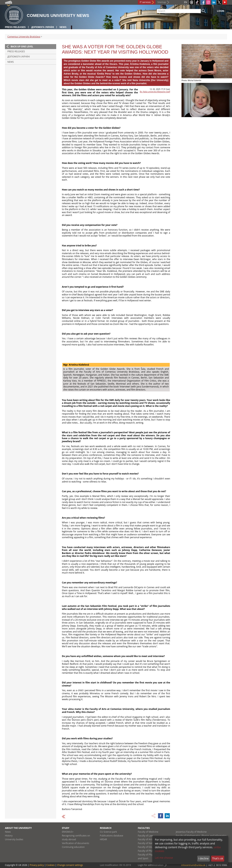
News (63, 27)
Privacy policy (37, 865)
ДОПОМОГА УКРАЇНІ (43, 27)
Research (106, 828)
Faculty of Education (148, 847)
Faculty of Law (145, 836)
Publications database (112, 836)
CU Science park (108, 832)
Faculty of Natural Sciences (152, 843)
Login (221, 11)
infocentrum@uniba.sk (193, 865)
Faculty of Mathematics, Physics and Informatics (201, 836)
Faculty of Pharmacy (148, 851)
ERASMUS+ (68, 832)
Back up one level (22, 46)
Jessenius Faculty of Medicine (191, 832)
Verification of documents (76, 843)
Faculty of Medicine (148, 832)
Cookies (51, 865)
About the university (18, 828)
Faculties (144, 828)
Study (66, 828)
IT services (145, 2)
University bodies (14, 839)
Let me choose (164, 858)
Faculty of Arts (145, 839)
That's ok (218, 858)
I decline (204, 858)
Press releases (15, 27)
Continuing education (73, 847)
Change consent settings (70, 865)
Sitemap (162, 2)
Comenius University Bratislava (24, 37)
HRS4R (103, 839)
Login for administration (151, 865)
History (9, 836)
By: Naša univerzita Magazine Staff (155, 92)
